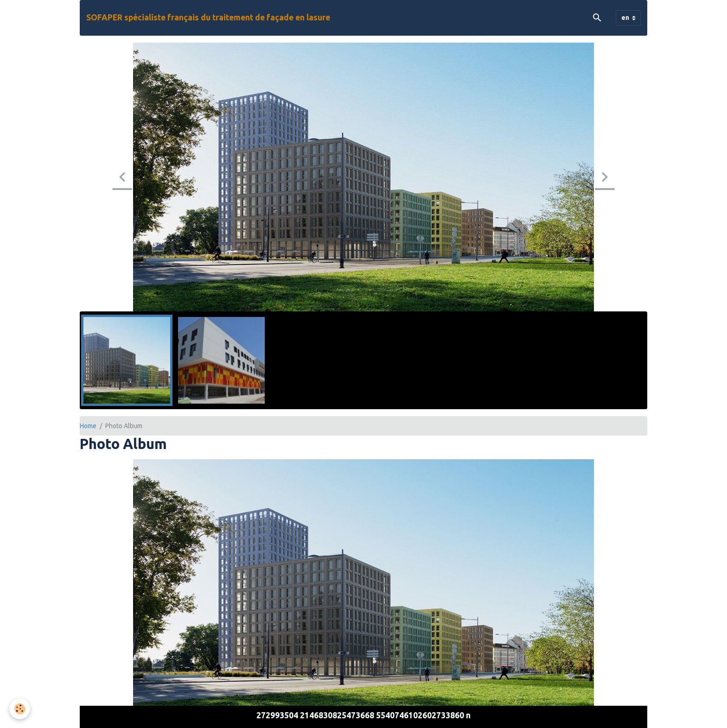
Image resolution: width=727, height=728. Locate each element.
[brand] (208, 18)
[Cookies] (20, 709)
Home (88, 426)
